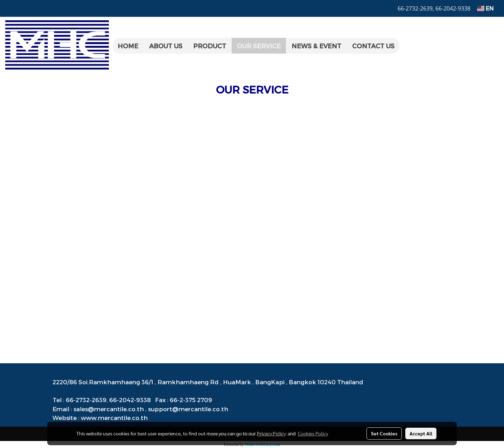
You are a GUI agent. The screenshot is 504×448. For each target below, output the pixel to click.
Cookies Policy (313, 433)
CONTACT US (373, 46)
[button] (406, 46)
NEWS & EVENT (316, 46)
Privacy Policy (271, 433)
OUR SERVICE (259, 46)
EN (485, 8)
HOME (128, 46)
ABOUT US (166, 46)
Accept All (421, 433)
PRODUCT (210, 46)
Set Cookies (384, 433)
